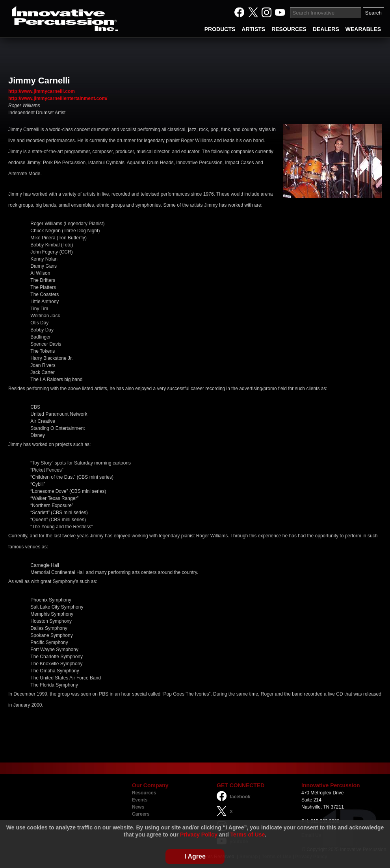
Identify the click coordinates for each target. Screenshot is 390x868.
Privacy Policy (199, 835)
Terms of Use (248, 835)
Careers (141, 814)
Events (140, 800)
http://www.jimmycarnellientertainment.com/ (58, 98)
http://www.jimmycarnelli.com (42, 91)
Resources (144, 793)
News (138, 807)
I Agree (195, 856)
